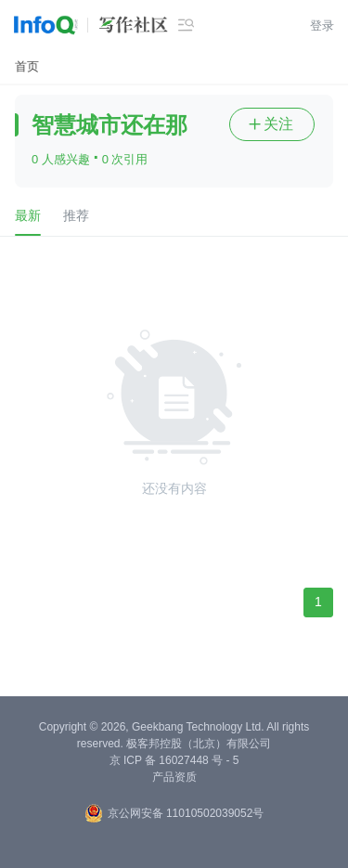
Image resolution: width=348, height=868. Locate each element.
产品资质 (174, 777)
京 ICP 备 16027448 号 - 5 (174, 760)
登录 (322, 26)
